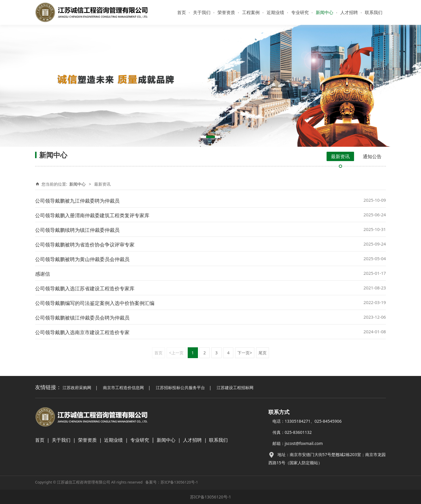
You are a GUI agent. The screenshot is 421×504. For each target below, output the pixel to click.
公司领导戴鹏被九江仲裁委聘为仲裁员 (77, 201)
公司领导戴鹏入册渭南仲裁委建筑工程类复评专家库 (92, 215)
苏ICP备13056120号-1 (179, 482)
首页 (182, 12)
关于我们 (202, 12)
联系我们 (374, 12)
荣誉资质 (226, 12)
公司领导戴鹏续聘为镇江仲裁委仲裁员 (77, 230)
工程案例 (251, 12)
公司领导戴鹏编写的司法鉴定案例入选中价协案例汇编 (95, 303)
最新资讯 (340, 156)
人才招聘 (349, 12)
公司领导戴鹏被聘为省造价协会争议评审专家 (85, 245)
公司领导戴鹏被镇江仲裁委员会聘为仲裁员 (82, 318)
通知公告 (372, 156)
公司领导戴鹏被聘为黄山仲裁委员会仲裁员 (82, 259)
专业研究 (300, 12)
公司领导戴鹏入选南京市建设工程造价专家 (82, 332)
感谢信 (43, 274)
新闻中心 (325, 12)
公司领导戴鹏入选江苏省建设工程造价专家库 (85, 288)
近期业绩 (275, 12)
